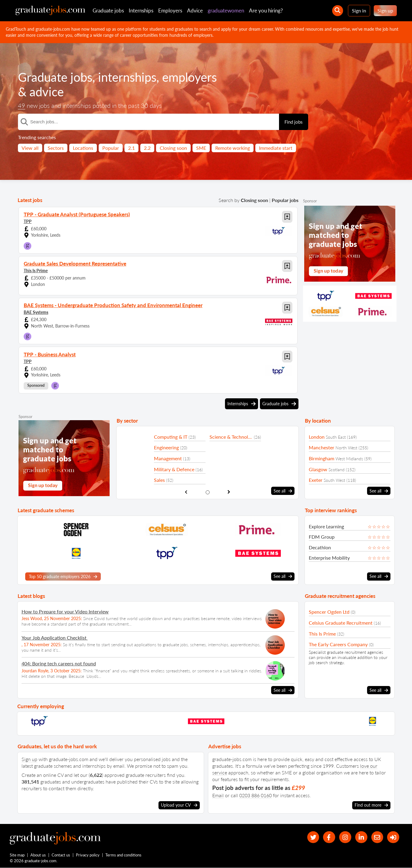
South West (334, 480)
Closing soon (173, 148)
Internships (141, 10)
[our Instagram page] (344, 837)
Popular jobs (285, 200)
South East (336, 437)
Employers (170, 10)
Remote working (233, 148)
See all (283, 491)
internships (127, 77)
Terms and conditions (124, 855)
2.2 (147, 148)
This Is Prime (36, 271)
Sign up (385, 10)
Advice (195, 10)
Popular (111, 148)
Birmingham (322, 458)
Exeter (316, 480)
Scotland (337, 470)
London (317, 437)
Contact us (61, 855)
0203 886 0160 (255, 795)
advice (47, 92)
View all (30, 148)
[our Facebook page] (328, 837)
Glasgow (318, 469)
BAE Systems (36, 312)
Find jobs (294, 122)
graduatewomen (226, 10)
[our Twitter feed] (311, 837)
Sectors (56, 148)
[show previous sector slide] (186, 492)
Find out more (371, 805)
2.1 (131, 148)
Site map (17, 855)
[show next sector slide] (229, 492)
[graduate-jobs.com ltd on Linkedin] (361, 837)
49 (22, 105)
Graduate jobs (108, 10)
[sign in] (393, 837)
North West (346, 448)
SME (201, 148)
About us (38, 855)
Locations (83, 148)
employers (189, 77)
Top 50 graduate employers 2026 (63, 576)
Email (218, 795)
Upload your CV (179, 805)
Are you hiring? (266, 10)
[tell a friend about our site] (377, 837)
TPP (28, 221)
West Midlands (349, 459)
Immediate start (276, 148)
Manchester (322, 447)
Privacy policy (88, 855)
